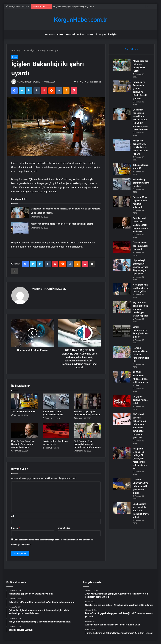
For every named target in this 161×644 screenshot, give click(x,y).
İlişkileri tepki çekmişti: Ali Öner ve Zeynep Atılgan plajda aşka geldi (140, 267)
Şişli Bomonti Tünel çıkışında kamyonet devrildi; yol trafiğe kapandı (87, 444)
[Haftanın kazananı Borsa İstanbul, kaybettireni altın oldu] (122, 352)
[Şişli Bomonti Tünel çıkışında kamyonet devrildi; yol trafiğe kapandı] (87, 431)
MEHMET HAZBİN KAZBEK (28, 82)
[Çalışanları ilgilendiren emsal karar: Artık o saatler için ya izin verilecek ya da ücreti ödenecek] (20, 213)
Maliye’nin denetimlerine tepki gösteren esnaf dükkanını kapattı (62, 224)
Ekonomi (70, 34)
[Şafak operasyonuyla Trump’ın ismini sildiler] (122, 331)
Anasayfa (50, 34)
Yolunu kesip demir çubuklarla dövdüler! (141, 183)
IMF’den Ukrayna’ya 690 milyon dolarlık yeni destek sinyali (140, 486)
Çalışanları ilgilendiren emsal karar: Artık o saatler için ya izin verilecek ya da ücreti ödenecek (141, 120)
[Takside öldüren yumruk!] (25, 401)
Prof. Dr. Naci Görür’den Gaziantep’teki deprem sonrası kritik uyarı (23, 444)
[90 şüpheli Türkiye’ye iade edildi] (122, 401)
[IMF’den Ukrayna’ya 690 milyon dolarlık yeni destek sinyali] (122, 484)
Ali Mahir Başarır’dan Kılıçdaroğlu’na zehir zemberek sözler (140, 379)
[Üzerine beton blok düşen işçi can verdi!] (56, 431)
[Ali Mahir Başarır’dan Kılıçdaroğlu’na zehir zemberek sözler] (122, 377)
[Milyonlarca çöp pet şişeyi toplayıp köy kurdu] (122, 65)
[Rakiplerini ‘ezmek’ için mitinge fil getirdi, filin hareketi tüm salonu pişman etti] (122, 453)
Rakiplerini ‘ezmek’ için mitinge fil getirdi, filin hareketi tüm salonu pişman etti (140, 459)
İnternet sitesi (64, 528)
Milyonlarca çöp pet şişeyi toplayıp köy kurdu (74, 7)
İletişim (112, 34)
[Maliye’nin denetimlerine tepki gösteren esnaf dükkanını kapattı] (20, 228)
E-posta (16, 528)
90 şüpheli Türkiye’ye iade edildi (140, 400)
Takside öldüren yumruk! (23, 412)
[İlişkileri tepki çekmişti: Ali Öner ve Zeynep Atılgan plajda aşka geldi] (122, 265)
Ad (13, 516)
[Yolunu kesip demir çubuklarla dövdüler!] (56, 401)
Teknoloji (92, 34)
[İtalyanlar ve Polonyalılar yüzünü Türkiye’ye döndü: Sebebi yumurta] (122, 86)
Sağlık (80, 34)
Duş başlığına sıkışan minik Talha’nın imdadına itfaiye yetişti (141, 511)
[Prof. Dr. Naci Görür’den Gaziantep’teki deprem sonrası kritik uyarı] (25, 431)
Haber (60, 34)
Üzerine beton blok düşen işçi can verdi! (140, 246)
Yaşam (103, 34)
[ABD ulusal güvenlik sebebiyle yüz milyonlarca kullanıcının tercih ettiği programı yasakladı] (122, 419)
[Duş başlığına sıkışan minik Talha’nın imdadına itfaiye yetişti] (122, 508)
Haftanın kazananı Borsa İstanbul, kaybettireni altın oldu (141, 355)
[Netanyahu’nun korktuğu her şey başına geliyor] (122, 289)
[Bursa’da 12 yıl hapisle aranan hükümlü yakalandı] (87, 401)
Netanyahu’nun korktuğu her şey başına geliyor (141, 288)
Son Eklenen (131, 49)
